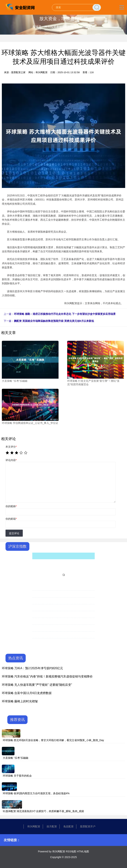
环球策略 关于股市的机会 (17, 776)
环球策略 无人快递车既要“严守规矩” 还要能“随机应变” (37, 685)
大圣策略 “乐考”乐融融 (16, 758)
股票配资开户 (88, 826)
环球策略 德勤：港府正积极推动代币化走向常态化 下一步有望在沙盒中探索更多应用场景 (65, 314)
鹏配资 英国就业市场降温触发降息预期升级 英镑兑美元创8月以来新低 (54, 321)
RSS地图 (71, 851)
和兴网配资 (34, 826)
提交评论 (14, 533)
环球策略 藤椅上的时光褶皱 (20, 701)
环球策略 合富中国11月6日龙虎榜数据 (27, 693)
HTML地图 (83, 851)
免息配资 (68, 826)
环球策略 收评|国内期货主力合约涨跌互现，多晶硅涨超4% (36, 793)
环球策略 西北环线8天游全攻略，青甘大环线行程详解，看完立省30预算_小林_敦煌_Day (53, 740)
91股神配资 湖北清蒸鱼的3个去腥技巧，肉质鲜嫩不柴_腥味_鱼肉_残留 (43, 811)
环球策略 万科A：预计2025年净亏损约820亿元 (32, 668)
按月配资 (52, 826)
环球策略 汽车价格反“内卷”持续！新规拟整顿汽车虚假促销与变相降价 (47, 676)
